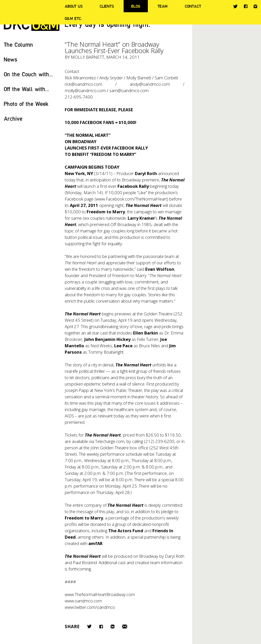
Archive (13, 119)
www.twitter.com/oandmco (90, 607)
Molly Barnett (88, 57)
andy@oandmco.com (150, 84)
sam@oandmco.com (129, 90)
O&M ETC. (73, 18)
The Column (18, 45)
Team (162, 6)
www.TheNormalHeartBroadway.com (100, 594)
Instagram (255, 6)
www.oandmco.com (83, 601)
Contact (193, 6)
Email (125, 627)
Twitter (235, 6)
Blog (136, 6)
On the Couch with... (28, 74)
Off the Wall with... (27, 89)
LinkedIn (113, 627)
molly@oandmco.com (85, 90)
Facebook (246, 6)
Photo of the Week (26, 104)
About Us (74, 6)
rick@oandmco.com (83, 84)
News (11, 59)
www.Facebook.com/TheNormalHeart (131, 199)
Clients (107, 6)
